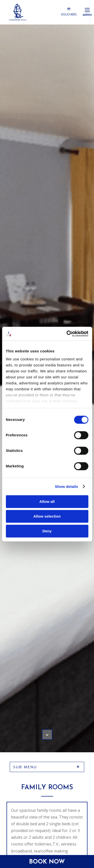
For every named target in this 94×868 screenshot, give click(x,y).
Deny (47, 531)
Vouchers (69, 11)
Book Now (47, 862)
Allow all (47, 501)
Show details (67, 486)
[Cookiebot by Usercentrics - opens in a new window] (67, 334)
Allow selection (47, 516)
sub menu (25, 767)
